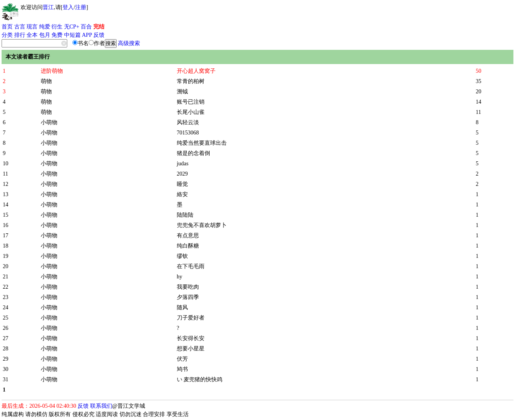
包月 (45, 35)
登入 (68, 7)
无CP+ (72, 27)
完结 (99, 27)
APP (87, 35)
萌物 (46, 81)
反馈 (99, 35)
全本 (32, 35)
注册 (81, 7)
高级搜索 (129, 43)
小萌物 (49, 122)
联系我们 (101, 406)
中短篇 (72, 35)
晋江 (48, 7)
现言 (32, 27)
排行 (20, 35)
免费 (57, 35)
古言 (20, 27)
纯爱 (45, 27)
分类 (7, 35)
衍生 (57, 27)
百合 (86, 27)
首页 (7, 27)
